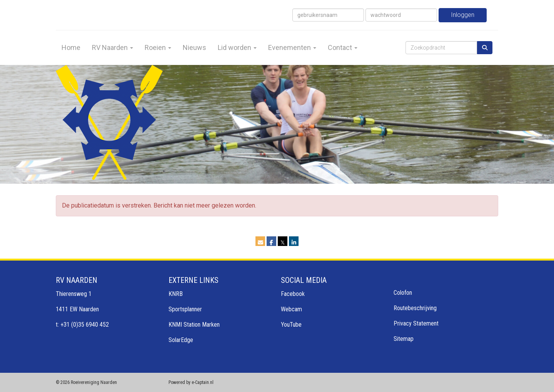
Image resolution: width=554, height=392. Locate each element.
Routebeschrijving (415, 308)
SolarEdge (181, 340)
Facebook (293, 294)
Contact (343, 47)
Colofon (403, 293)
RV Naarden (113, 47)
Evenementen (292, 47)
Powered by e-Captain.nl (191, 382)
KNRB (176, 294)
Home (71, 47)
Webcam (291, 309)
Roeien (158, 47)
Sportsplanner (185, 309)
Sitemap (404, 339)
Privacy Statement (416, 323)
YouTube (291, 325)
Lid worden (237, 47)
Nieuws (194, 47)
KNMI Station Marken (194, 325)
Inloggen (463, 15)
